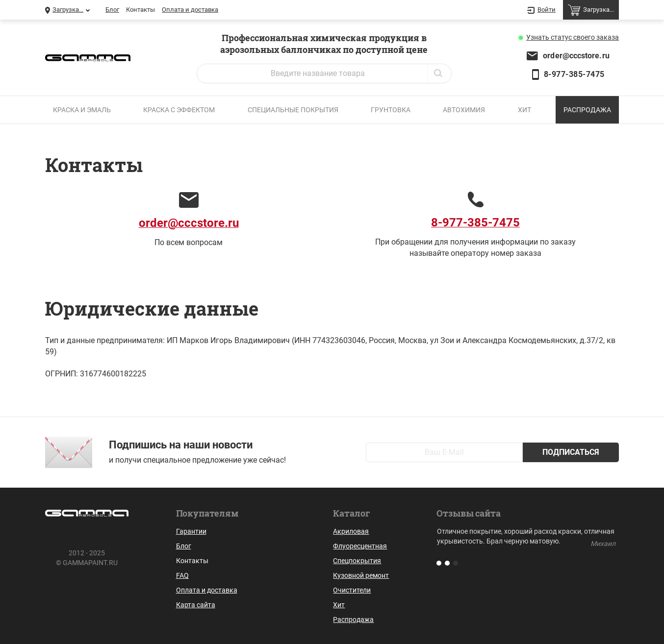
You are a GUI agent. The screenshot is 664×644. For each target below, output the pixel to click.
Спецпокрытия (357, 561)
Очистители (352, 590)
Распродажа (587, 110)
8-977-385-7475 (574, 74)
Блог (112, 10)
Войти (541, 10)
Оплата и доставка (190, 10)
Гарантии (191, 531)
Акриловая (351, 531)
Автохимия (464, 110)
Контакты (140, 10)
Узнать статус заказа (573, 37)
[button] (439, 563)
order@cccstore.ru (576, 56)
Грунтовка (391, 110)
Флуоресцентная (360, 546)
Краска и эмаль (82, 110)
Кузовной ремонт (361, 575)
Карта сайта (196, 605)
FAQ (182, 575)
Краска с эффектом (179, 110)
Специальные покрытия (293, 110)
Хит (524, 110)
